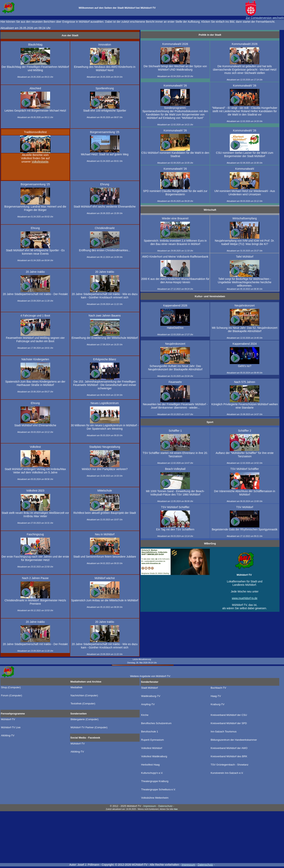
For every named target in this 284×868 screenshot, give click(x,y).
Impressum (188, 865)
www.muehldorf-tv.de (245, 598)
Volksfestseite (40, 162)
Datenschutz (205, 865)
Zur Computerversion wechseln (265, 18)
